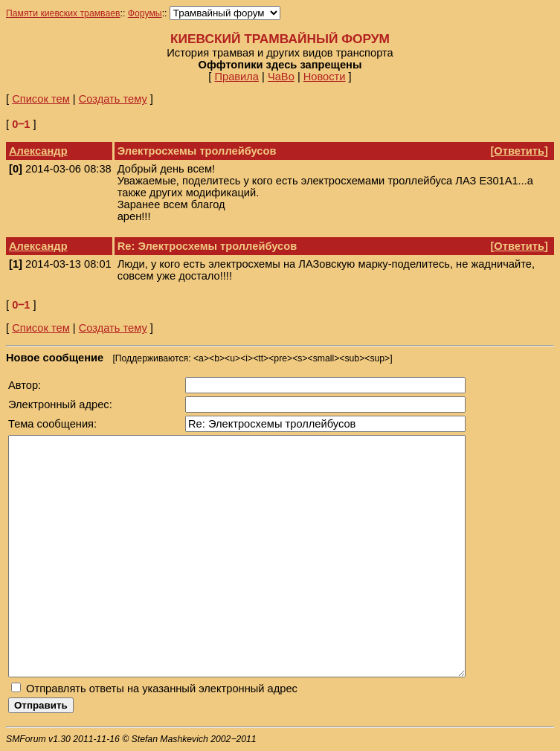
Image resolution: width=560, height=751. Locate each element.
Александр (38, 151)
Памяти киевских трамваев (63, 13)
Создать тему (113, 99)
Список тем (41, 99)
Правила (236, 77)
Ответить (519, 151)
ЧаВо (281, 77)
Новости (325, 77)
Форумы (145, 13)
